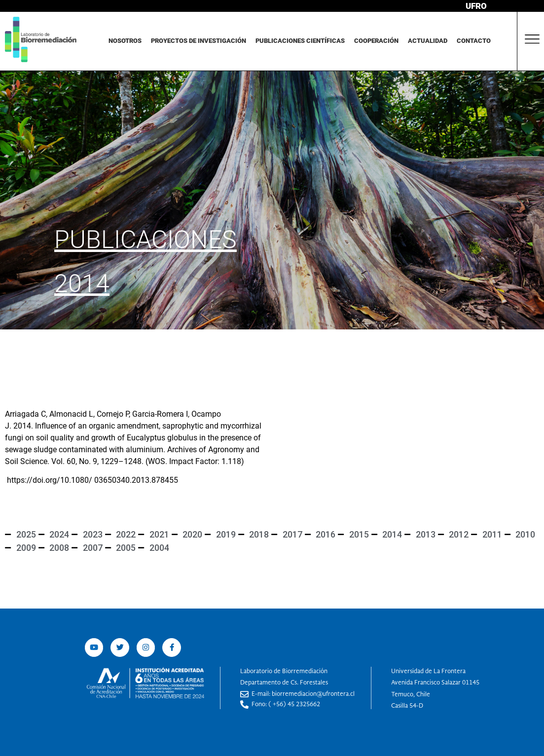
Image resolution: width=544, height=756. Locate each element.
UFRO (476, 6)
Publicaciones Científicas (300, 41)
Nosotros (125, 41)
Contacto (474, 41)
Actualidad (428, 41)
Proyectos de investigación (199, 41)
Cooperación (376, 41)
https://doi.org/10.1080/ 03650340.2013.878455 (92, 480)
